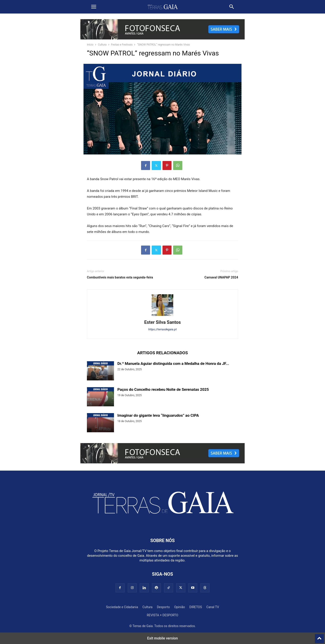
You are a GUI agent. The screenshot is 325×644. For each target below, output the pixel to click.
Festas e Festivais (122, 45)
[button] (94, 7)
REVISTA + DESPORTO (162, 615)
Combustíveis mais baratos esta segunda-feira (120, 277)
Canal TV (213, 607)
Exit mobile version (162, 638)
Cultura (102, 45)
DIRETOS (196, 607)
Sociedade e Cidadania (122, 607)
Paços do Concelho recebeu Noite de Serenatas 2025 (163, 389)
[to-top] (319, 637)
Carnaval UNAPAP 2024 (221, 277)
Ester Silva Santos (162, 322)
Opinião (180, 607)
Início (90, 45)
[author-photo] (162, 316)
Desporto (163, 607)
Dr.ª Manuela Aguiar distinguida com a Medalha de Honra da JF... (173, 363)
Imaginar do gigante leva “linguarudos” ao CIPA (158, 415)
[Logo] (162, 527)
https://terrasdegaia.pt (162, 329)
